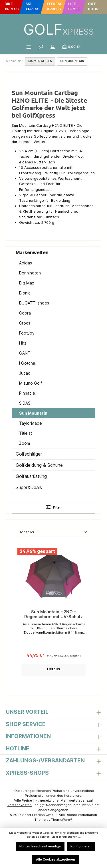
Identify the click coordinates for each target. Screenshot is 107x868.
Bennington (30, 273)
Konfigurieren (81, 846)
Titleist (26, 433)
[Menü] (29, 47)
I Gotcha (27, 363)
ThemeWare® (62, 820)
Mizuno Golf (31, 383)
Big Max (27, 283)
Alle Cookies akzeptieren (55, 859)
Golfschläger (29, 454)
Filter (54, 507)
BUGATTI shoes (34, 303)
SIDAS (25, 403)
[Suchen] (41, 47)
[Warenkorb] (71, 47)
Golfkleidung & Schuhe (39, 465)
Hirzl (23, 343)
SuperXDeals (29, 487)
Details (53, 669)
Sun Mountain (33, 413)
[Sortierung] (53, 532)
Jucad (25, 373)
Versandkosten (20, 805)
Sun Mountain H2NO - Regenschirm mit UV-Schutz (53, 614)
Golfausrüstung (31, 476)
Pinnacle (27, 393)
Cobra (25, 313)
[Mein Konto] (53, 47)
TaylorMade (31, 423)
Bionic (25, 293)
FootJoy (27, 333)
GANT (25, 353)
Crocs (25, 323)
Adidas (26, 263)
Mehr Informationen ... (66, 837)
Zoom (25, 443)
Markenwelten (32, 252)
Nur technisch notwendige (40, 846)
